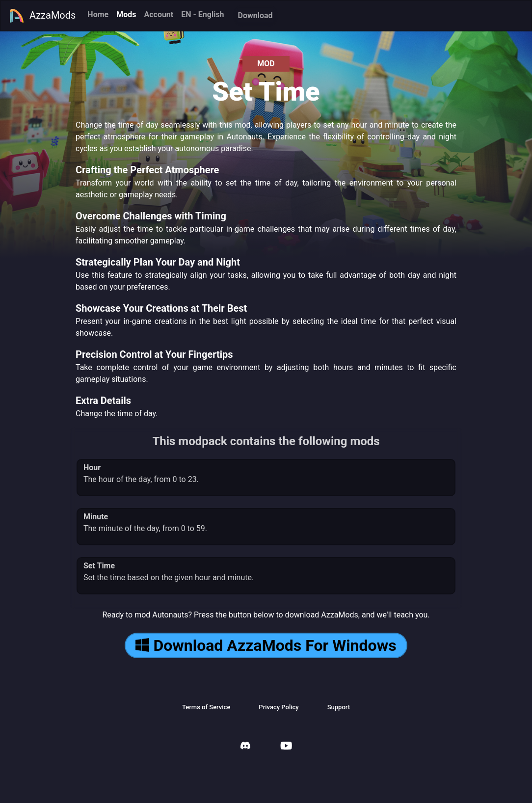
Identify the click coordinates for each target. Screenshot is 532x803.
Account (159, 14)
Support (339, 707)
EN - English (202, 14)
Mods (126, 14)
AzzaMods (42, 16)
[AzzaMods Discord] (245, 747)
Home (98, 14)
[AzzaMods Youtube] (286, 747)
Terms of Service (206, 707)
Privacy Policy (279, 707)
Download (255, 15)
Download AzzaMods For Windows (266, 645)
